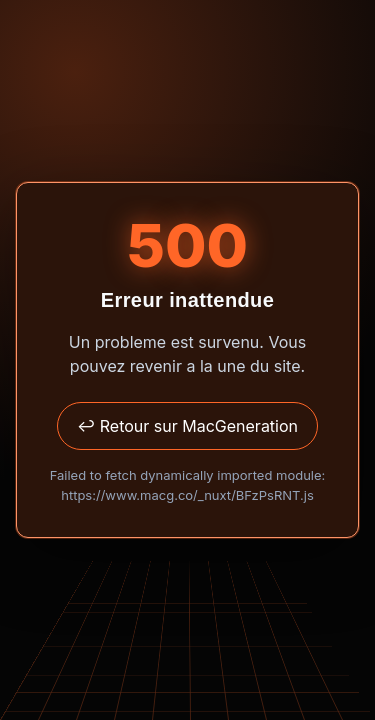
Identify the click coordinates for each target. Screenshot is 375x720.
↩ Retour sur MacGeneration (187, 426)
